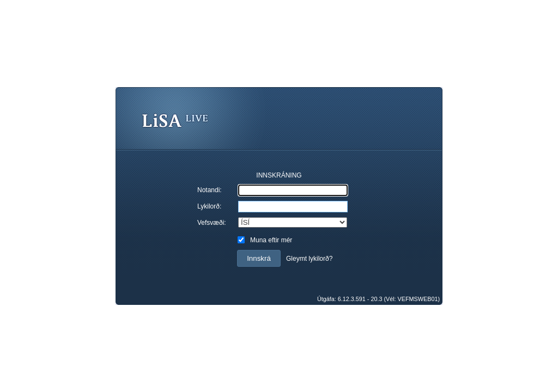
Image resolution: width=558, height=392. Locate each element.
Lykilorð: (209, 206)
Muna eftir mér (271, 240)
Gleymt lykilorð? (309, 259)
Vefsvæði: (212, 223)
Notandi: (210, 190)
